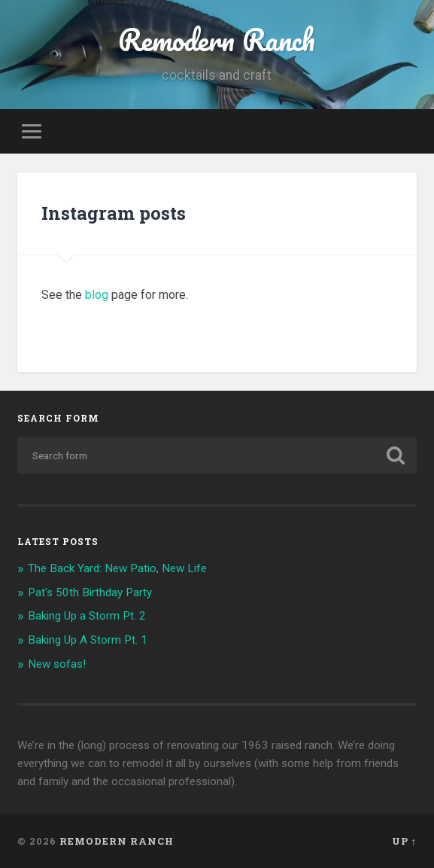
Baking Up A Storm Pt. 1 (88, 640)
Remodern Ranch (217, 40)
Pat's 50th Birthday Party (90, 592)
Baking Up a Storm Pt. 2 (87, 616)
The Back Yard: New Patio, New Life (117, 568)
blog (97, 295)
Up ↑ (404, 841)
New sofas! (57, 664)
